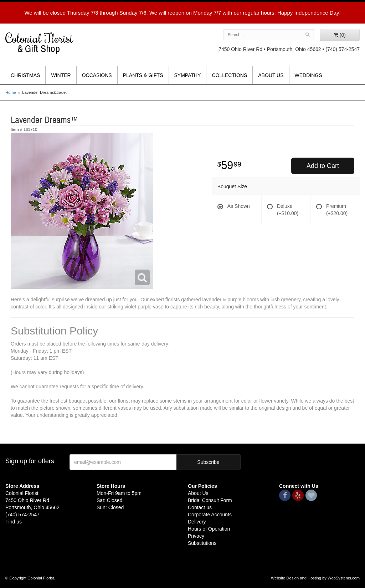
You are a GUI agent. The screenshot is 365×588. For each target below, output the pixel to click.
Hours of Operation (209, 529)
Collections (229, 75)
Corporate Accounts (210, 515)
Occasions (97, 75)
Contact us (200, 507)
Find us (14, 522)
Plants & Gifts (143, 75)
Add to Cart (323, 166)
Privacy (196, 536)
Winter (61, 75)
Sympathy (188, 75)
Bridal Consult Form (210, 500)
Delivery (197, 522)
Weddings (309, 75)
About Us (271, 75)
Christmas (25, 75)
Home (11, 92)
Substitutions (202, 543)
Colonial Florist (46, 43)
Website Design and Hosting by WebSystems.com (315, 578)
